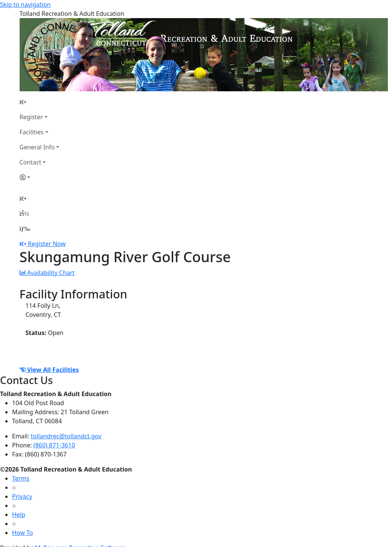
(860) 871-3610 (54, 445)
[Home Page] (40, 102)
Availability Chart (47, 273)
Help (19, 515)
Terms (21, 478)
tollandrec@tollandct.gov (66, 436)
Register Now (47, 244)
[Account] (40, 177)
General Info (37, 147)
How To (22, 533)
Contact (31, 162)
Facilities (32, 132)
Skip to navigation (25, 5)
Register (31, 117)
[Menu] (25, 229)
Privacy (22, 496)
